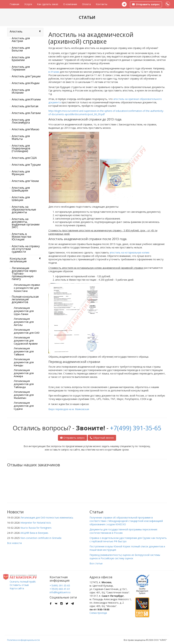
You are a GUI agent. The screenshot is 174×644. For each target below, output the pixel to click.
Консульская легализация (18, 260)
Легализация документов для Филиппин (24, 395)
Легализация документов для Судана (24, 406)
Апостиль (16, 31)
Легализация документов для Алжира (24, 373)
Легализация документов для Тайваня (24, 351)
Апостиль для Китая (25, 106)
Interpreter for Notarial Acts (36, 523)
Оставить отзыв (19, 585)
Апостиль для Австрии (21, 40)
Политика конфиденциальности (23, 640)
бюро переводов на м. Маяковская (69, 409)
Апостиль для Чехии (25, 181)
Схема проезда (98, 613)
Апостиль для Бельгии (21, 49)
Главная (14, 4)
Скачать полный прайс (23, 582)
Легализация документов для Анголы (24, 322)
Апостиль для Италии (26, 99)
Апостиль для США (24, 158)
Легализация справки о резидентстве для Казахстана (27, 288)
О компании (70, 4)
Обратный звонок (102, 438)
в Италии (54, 72)
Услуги (28, 4)
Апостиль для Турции (26, 165)
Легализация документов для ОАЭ (27, 331)
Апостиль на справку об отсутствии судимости (26, 249)
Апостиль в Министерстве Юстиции (21, 237)
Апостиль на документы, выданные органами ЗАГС (26, 223)
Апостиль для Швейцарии (21, 189)
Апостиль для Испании (21, 91)
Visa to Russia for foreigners (36, 528)
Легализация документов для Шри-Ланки (24, 311)
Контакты (102, 4)
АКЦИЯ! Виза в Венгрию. (34, 533)
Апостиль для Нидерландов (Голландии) (21, 148)
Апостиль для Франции (21, 173)
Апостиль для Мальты (21, 137)
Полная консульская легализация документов (25, 299)
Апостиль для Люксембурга (21, 121)
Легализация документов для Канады (24, 362)
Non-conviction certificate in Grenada (41, 538)
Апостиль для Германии (21, 68)
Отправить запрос (72, 438)
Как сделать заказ (48, 4)
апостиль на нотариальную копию (129, 253)
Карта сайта (17, 588)
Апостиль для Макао (25, 129)
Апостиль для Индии (26, 83)
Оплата (86, 4)
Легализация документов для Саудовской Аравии (26, 340)
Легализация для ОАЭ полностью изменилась (47, 518)
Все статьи (96, 563)
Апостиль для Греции (26, 76)
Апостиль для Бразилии (21, 59)
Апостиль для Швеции (21, 199)
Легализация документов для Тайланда (24, 384)
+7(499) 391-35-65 (136, 428)
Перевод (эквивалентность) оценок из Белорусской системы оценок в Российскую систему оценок (125, 557)
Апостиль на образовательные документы (24, 209)
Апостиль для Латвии (26, 113)
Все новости (14, 543)
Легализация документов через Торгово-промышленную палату (24, 274)
